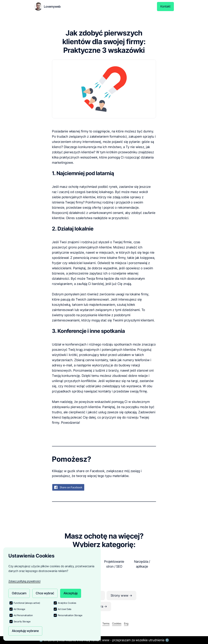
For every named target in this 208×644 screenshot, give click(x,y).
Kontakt (165, 7)
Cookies (117, 623)
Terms (106, 623)
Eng (126, 623)
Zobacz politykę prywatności (24, 580)
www (106, 640)
